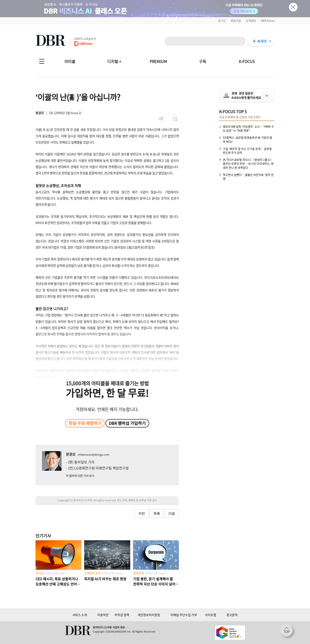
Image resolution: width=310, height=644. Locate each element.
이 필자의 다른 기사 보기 (80, 476)
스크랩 (175, 119)
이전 (142, 513)
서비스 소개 (80, 615)
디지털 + (114, 61)
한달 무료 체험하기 (85, 423)
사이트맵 (211, 615)
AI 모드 (262, 41)
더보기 (161, 119)
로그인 (222, 21)
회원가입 (236, 21)
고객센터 (251, 21)
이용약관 (103, 615)
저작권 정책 (122, 615)
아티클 (70, 61)
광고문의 (232, 615)
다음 (172, 513)
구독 (203, 61)
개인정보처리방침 (149, 615)
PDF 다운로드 (168, 119)
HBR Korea (268, 21)
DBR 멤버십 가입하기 (127, 423)
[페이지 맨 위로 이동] (288, 632)
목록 (157, 513)
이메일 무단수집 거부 (184, 615)
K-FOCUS (247, 61)
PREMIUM (158, 61)
